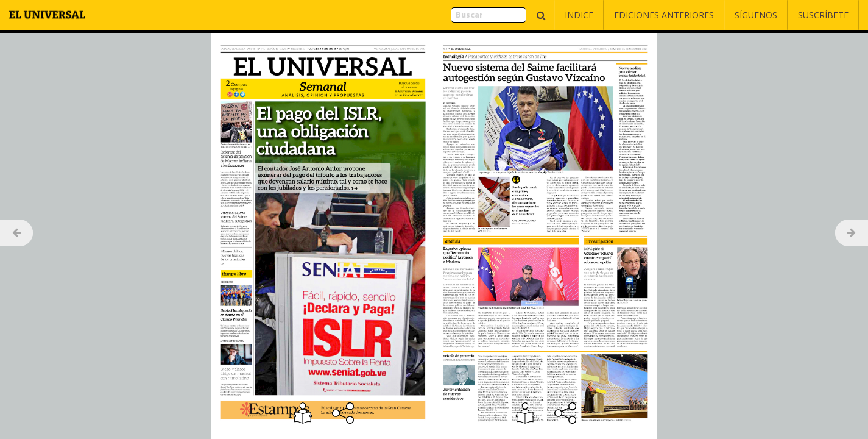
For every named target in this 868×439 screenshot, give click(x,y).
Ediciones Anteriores (664, 15)
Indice (579, 15)
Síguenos (756, 15)
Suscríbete (823, 15)
